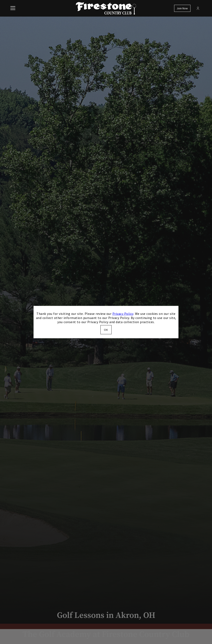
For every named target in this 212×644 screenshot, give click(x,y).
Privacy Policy (123, 313)
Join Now (182, 8)
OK (106, 330)
